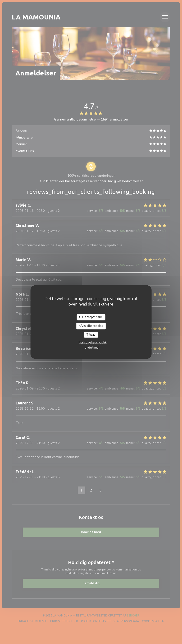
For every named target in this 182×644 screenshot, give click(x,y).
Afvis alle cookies (91, 326)
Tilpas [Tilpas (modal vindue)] (91, 334)
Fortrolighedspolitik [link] (93, 343)
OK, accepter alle (91, 317)
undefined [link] (92, 348)
